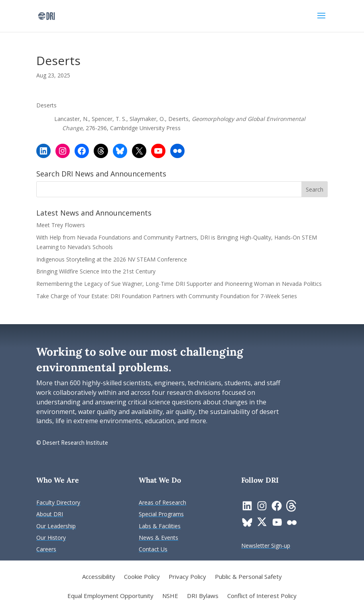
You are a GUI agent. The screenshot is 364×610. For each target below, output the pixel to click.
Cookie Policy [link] (142, 577)
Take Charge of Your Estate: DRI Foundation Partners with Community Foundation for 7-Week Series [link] (167, 296)
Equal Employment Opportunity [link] (110, 596)
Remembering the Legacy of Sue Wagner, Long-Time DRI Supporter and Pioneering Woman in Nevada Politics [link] (179, 284)
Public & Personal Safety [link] (248, 577)
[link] (46, 15)
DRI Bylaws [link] (203, 596)
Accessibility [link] (99, 577)
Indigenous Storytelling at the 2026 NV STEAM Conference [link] (112, 259)
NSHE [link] (170, 596)
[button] (321, 21)
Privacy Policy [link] (187, 577)
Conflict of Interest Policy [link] (262, 596)
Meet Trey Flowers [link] (61, 225)
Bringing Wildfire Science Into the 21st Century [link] (97, 271)
